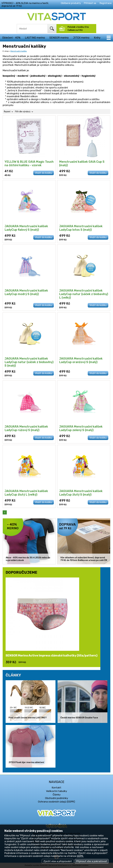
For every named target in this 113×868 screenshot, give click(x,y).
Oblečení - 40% (11, 38)
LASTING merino (35, 38)
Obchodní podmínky (56, 798)
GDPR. (80, 856)
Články (57, 795)
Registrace (106, 3)
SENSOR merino (59, 38)
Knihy (97, 38)
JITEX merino (81, 38)
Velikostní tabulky (56, 791)
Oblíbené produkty (71, 3)
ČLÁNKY (13, 675)
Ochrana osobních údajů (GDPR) (56, 802)
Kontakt (56, 788)
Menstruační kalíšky (19, 51)
